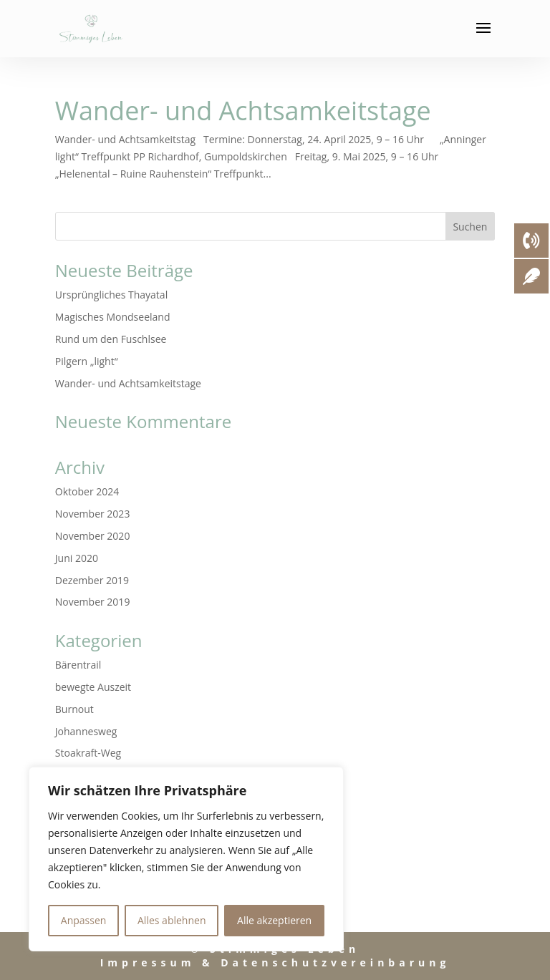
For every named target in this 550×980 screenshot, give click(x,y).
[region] (186, 859)
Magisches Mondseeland (113, 317)
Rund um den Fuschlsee (111, 339)
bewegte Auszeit (93, 687)
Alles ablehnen (172, 920)
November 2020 (93, 536)
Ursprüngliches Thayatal (111, 295)
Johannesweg (86, 731)
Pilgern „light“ (87, 361)
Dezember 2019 (92, 580)
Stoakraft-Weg (88, 753)
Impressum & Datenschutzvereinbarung (275, 962)
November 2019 (93, 602)
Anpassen (84, 920)
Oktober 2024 (87, 491)
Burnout (74, 709)
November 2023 (93, 514)
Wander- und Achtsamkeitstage (243, 111)
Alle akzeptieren (274, 920)
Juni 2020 (77, 558)
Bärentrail (78, 665)
